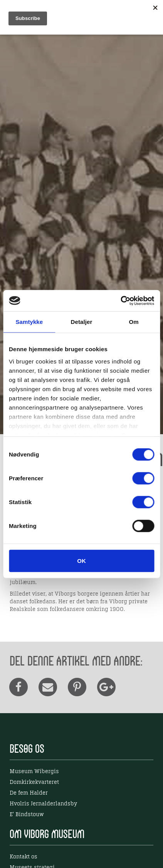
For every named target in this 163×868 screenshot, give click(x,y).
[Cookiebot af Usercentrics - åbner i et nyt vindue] (120, 300)
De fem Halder (29, 793)
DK (110, 12)
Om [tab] (134, 322)
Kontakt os (24, 857)
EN (126, 12)
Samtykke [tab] (29, 322)
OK (81, 561)
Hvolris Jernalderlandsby (43, 804)
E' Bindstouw (27, 815)
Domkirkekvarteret (34, 782)
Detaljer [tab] (82, 322)
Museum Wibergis (34, 772)
